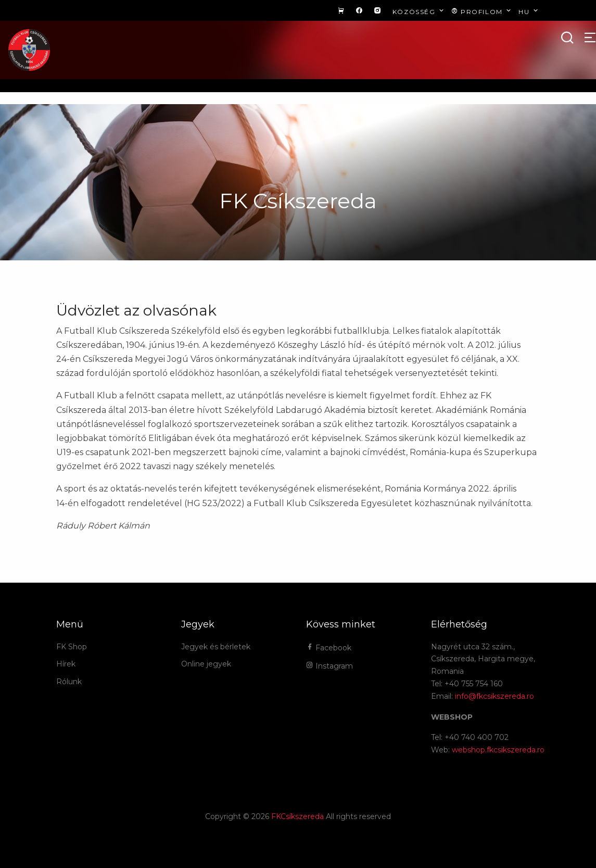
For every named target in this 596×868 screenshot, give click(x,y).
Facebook (329, 648)
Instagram (329, 666)
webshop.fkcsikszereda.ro (498, 750)
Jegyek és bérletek (216, 647)
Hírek (66, 664)
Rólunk (69, 682)
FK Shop (72, 647)
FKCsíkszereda (297, 816)
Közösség (419, 11)
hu (529, 11)
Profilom (482, 11)
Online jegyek (206, 664)
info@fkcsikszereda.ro (494, 696)
